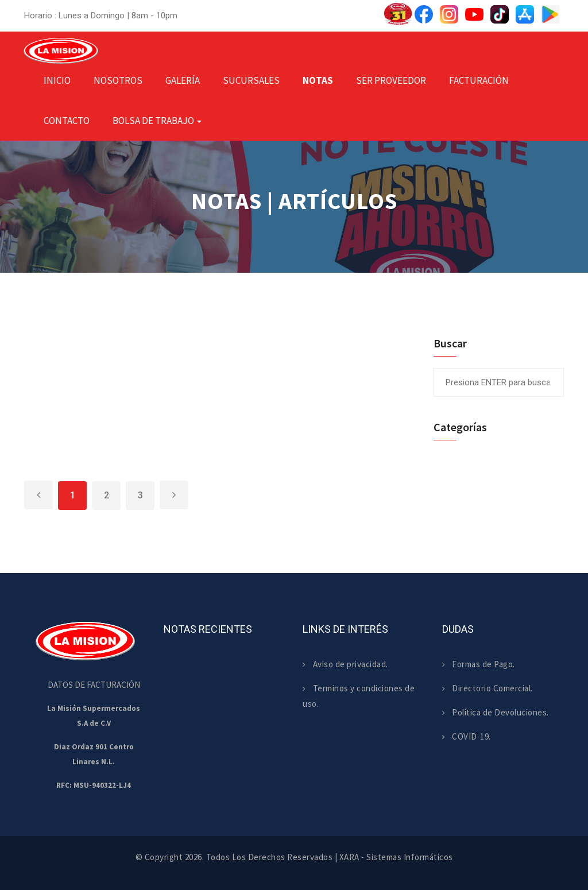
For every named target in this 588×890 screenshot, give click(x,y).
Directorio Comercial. (488, 688)
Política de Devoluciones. (496, 712)
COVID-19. (467, 736)
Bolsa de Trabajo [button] (157, 121)
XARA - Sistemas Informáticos (396, 857)
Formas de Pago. (479, 664)
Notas (318, 80)
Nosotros (118, 80)
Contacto (67, 121)
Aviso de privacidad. (345, 664)
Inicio (57, 80)
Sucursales (251, 80)
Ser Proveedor (391, 80)
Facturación (479, 80)
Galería (183, 80)
